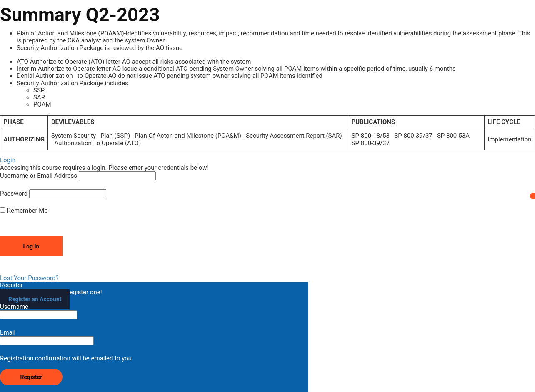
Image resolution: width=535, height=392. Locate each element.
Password (14, 194)
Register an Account (35, 299)
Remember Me (24, 211)
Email (47, 337)
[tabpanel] (267, 90)
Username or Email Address (39, 176)
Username (39, 311)
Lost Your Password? (29, 278)
